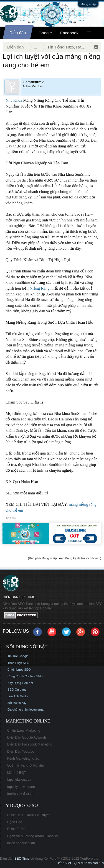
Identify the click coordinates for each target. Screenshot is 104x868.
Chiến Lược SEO (19, 670)
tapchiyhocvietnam (21, 787)
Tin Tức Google (18, 656)
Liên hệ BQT (17, 773)
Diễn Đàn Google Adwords (27, 737)
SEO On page (17, 690)
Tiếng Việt (64, 863)
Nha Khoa (14, 100)
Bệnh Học (15, 822)
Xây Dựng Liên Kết (20, 683)
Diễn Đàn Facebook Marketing (30, 744)
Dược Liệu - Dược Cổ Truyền (29, 815)
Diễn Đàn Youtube (21, 752)
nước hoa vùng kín (21, 843)
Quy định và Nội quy (89, 863)
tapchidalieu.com (20, 780)
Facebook (69, 33)
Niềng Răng (39, 288)
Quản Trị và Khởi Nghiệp (26, 765)
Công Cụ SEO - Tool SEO (25, 676)
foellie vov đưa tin (20, 794)
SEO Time (22, 859)
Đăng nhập (88, 4)
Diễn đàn (18, 33)
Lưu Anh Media (18, 696)
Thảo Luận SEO (18, 663)
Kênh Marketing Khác (23, 759)
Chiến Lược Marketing (24, 731)
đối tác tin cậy (17, 703)
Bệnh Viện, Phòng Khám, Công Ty (33, 836)
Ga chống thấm (18, 709)
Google (45, 33)
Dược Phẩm (16, 829)
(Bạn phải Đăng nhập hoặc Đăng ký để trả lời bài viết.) (65, 558)
